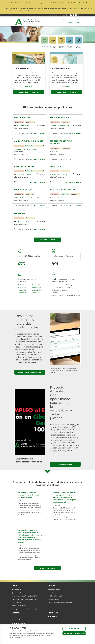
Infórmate (81, 3)
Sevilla (35, 149)
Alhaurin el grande (58, 126)
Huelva (64, 198)
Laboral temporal (65, 122)
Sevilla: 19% (36, 285)
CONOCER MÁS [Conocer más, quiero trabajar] (29, 86)
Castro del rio (21, 174)
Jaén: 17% (36, 293)
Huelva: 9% (22, 287)
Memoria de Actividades (19, 623)
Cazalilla (55, 152)
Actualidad (51, 593)
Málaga (67, 126)
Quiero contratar (17, 593)
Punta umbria (56, 198)
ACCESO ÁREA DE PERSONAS (29, 92)
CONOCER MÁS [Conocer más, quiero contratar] (66, 86)
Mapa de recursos (53, 15)
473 (21, 264)
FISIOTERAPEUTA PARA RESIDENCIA (61, 142)
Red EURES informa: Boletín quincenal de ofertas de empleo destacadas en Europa (28, 495)
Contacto (62, 15)
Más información (35, 11)
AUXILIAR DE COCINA (24, 166)
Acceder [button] (71, 22)
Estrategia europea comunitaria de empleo (25, 609)
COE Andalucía (16, 602)
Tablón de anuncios (54, 590)
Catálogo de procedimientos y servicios (60, 602)
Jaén (28, 126)
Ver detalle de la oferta (38, 133)
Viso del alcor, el (57, 174)
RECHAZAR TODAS (80, 633)
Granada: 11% (37, 290)
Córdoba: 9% (22, 293)
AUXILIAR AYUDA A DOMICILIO (29, 141)
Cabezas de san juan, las (24, 149)
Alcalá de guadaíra (22, 198)
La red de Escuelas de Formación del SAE (24, 596)
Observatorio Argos (53, 599)
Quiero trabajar (16, 590)
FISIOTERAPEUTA (22, 118)
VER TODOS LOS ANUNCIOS (47, 568)
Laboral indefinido (30, 122)
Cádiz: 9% (21, 285)
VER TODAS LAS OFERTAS (47, 240)
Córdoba (28, 174)
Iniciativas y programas (19, 606)
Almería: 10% (37, 287)
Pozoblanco (20, 221)
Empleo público (29, 146)
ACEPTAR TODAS (68, 633)
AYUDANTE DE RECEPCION (63, 190)
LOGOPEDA (55, 166)
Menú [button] (78, 22)
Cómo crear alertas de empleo (30, 372)
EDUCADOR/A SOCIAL (60, 118)
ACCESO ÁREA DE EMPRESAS (66, 92)
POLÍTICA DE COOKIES (74, 629)
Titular (14, 617)
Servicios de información (55, 596)
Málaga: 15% (22, 290)
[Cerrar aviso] (86, 3)
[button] (63, 22)
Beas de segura (21, 126)
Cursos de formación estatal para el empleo (25, 599)
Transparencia (16, 620)
